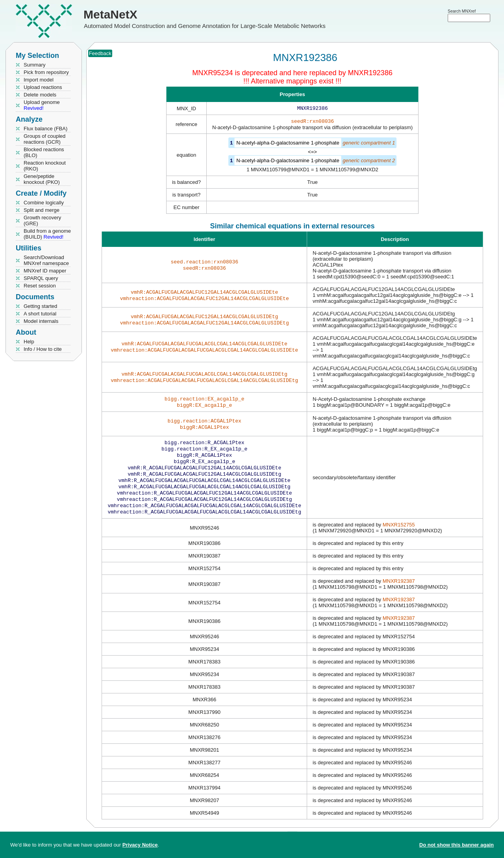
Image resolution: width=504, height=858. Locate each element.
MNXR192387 (399, 593)
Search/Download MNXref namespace (46, 260)
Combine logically (44, 203)
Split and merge (42, 210)
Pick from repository (46, 72)
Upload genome (42, 105)
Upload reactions (43, 87)
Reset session (40, 286)
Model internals (41, 321)
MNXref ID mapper (45, 271)
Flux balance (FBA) (45, 129)
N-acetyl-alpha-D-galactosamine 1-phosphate (288, 144)
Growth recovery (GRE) (42, 221)
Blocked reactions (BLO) (44, 152)
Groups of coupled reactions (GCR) (44, 139)
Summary (35, 65)
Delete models (40, 95)
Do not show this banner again (457, 845)
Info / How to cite (43, 349)
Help (29, 342)
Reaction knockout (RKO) (45, 166)
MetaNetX (110, 14)
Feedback (100, 53)
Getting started (40, 306)
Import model (39, 80)
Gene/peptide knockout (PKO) (42, 179)
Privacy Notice (140, 845)
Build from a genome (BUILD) (47, 234)
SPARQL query (41, 278)
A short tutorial (40, 314)
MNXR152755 (399, 536)
